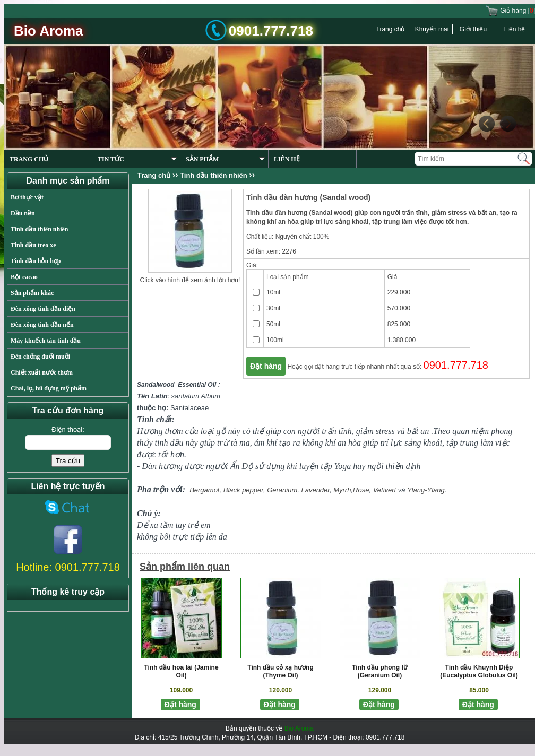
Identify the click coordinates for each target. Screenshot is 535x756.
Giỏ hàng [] (510, 11)
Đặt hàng (266, 366)
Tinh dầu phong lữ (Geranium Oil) (380, 671)
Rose (361, 490)
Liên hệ (515, 29)
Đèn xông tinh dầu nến (42, 325)
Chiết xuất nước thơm (42, 372)
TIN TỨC (137, 159)
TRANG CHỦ (29, 159)
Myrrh (342, 490)
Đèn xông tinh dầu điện (43, 309)
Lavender (315, 490)
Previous (486, 124)
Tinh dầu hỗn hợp (36, 261)
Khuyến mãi (432, 29)
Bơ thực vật (27, 197)
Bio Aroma (299, 728)
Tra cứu (68, 461)
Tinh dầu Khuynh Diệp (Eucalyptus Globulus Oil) (479, 671)
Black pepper (243, 490)
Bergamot (204, 490)
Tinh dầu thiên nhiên (40, 229)
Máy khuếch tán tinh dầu (46, 341)
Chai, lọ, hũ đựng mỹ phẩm (49, 388)
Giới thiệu (473, 29)
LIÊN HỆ (287, 159)
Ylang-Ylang (426, 490)
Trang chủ (391, 29)
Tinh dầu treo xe (33, 245)
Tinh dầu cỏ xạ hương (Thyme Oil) (280, 671)
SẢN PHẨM (225, 159)
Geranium (282, 490)
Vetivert (385, 490)
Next (507, 124)
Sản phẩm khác (32, 293)
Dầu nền (23, 213)
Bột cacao (24, 277)
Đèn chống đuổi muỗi (40, 357)
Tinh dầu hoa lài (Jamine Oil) (181, 671)
